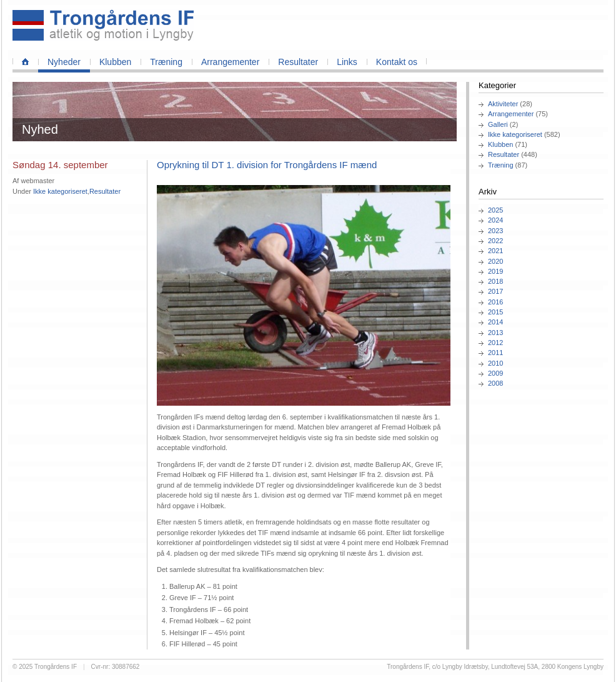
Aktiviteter (503, 104)
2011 (495, 353)
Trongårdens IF (56, 667)
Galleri (498, 124)
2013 (495, 333)
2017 (495, 291)
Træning (166, 62)
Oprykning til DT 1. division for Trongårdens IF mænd (267, 165)
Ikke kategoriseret (515, 134)
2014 (495, 322)
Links (347, 62)
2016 (495, 302)
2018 (495, 281)
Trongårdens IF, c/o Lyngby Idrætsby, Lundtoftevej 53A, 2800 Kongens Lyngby (495, 667)
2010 (495, 363)
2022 (495, 241)
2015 (495, 312)
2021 (495, 251)
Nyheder (64, 62)
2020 (495, 261)
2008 (495, 383)
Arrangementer (230, 62)
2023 (495, 231)
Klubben (115, 62)
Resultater (298, 62)
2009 (495, 373)
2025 (495, 210)
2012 (495, 343)
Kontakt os (397, 62)
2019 (495, 271)
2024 (495, 220)
